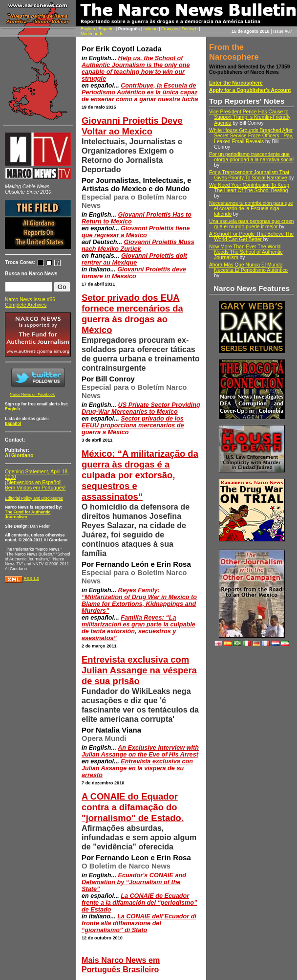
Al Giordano (19, 456)
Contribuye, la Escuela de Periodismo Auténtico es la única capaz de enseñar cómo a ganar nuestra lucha (140, 92)
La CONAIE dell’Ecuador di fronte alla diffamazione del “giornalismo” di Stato (139, 923)
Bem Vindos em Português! (35, 488)
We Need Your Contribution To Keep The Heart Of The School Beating (249, 188)
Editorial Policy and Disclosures (34, 498)
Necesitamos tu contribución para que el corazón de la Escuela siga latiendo (251, 209)
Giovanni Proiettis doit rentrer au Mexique (134, 259)
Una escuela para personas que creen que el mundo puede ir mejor (252, 224)
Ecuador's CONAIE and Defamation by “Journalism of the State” (134, 882)
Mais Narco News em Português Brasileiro (121, 965)
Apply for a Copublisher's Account (250, 90)
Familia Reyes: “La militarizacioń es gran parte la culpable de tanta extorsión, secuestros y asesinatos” (138, 628)
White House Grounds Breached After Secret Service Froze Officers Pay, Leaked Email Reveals (251, 136)
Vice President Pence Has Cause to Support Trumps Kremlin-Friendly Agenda (250, 117)
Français (170, 29)
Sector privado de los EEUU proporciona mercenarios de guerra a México (133, 425)
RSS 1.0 (31, 579)
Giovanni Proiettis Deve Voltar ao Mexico (132, 126)
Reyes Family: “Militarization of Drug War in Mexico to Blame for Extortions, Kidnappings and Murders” (139, 601)
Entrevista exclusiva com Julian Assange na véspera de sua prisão (139, 670)
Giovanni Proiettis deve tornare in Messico (134, 273)
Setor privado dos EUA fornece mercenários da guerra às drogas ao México (132, 314)
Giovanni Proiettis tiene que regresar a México (136, 232)
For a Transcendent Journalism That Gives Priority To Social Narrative (249, 175)
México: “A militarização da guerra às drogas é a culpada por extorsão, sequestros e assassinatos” (140, 475)
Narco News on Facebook (32, 394)
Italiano (151, 29)
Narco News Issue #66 (30, 300)
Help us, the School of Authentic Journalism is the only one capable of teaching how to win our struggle (136, 68)
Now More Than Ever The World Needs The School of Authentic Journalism (246, 252)
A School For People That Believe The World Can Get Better (251, 237)
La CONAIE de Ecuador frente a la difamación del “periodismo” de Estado (139, 903)
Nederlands (92, 34)
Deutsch (190, 29)
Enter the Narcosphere (236, 83)
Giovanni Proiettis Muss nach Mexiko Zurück (138, 245)
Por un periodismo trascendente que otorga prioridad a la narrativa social (251, 157)
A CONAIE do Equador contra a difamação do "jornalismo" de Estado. (133, 807)
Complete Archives (26, 305)
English (88, 29)
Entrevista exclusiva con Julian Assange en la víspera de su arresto (137, 768)
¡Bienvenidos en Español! (33, 482)
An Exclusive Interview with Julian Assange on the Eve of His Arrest (140, 751)
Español (107, 29)
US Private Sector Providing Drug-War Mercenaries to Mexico (141, 408)
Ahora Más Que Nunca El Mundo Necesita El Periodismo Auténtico (248, 267)
